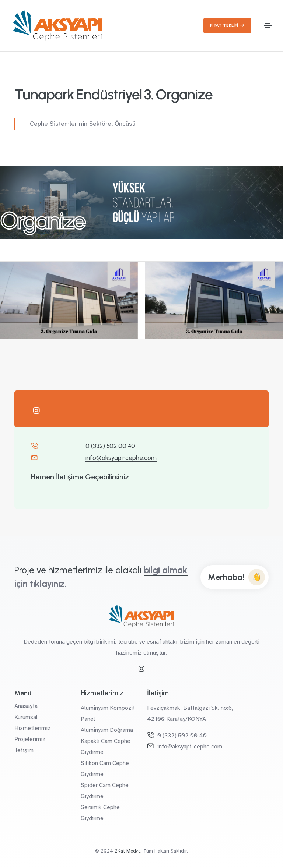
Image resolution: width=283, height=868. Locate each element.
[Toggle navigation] (268, 25)
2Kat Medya (128, 851)
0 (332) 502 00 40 (110, 446)
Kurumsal (26, 717)
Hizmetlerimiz (32, 728)
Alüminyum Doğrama (107, 730)
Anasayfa (26, 706)
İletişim (24, 750)
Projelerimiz (30, 739)
